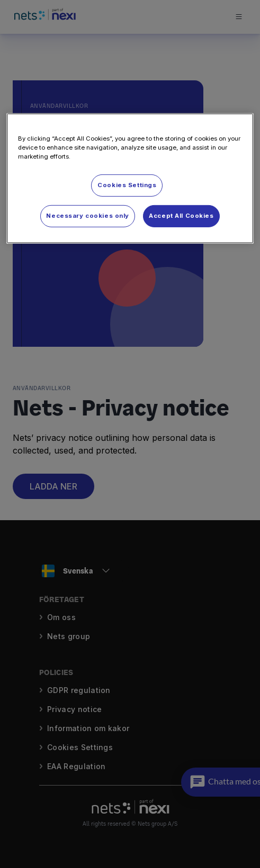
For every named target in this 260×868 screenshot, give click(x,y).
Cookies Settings (127, 185)
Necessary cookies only (88, 216)
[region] (130, 178)
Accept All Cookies (181, 216)
